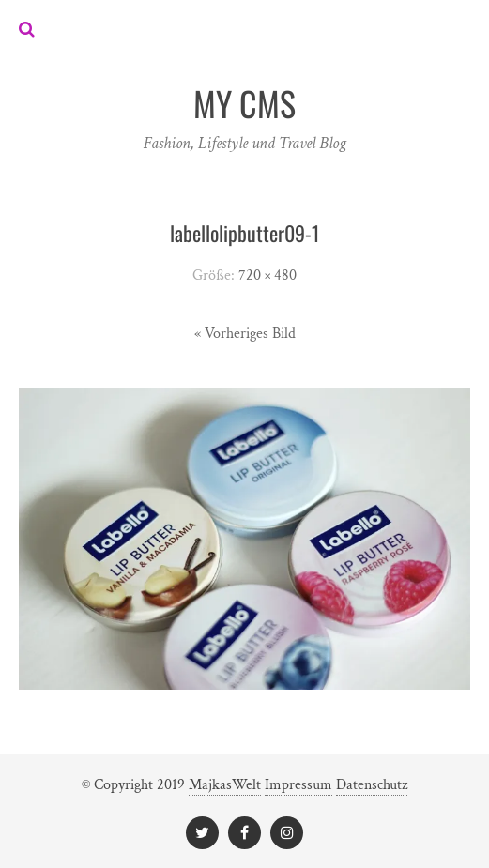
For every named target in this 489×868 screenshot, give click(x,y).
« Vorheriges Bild (245, 334)
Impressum (298, 785)
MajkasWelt (225, 785)
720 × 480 (267, 275)
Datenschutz (372, 785)
